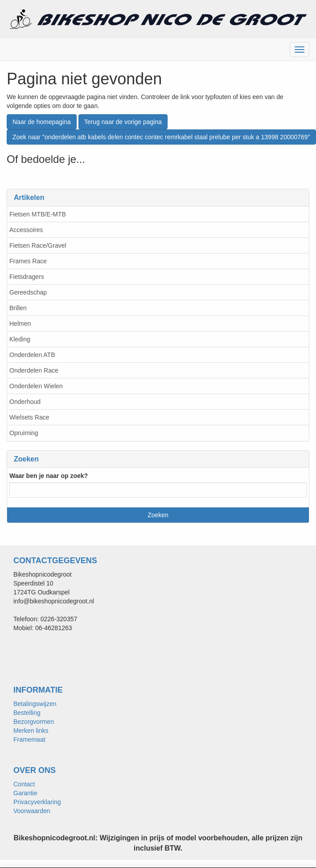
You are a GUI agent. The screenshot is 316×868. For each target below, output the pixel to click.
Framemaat (29, 739)
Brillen (18, 308)
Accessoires (26, 230)
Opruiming (24, 433)
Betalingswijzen (35, 704)
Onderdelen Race (34, 370)
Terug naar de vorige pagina (123, 122)
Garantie (25, 793)
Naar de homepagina (42, 122)
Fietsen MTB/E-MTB (38, 214)
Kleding (20, 339)
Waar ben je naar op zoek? (49, 476)
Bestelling (27, 713)
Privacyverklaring (37, 802)
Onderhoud (25, 402)
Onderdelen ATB (32, 355)
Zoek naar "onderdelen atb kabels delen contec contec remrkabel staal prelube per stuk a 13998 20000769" (161, 137)
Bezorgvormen (34, 722)
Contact (24, 784)
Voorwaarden (32, 811)
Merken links (31, 731)
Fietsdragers (27, 277)
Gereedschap (28, 292)
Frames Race (28, 261)
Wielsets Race (29, 417)
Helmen (20, 324)
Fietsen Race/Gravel (38, 245)
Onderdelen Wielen (36, 386)
